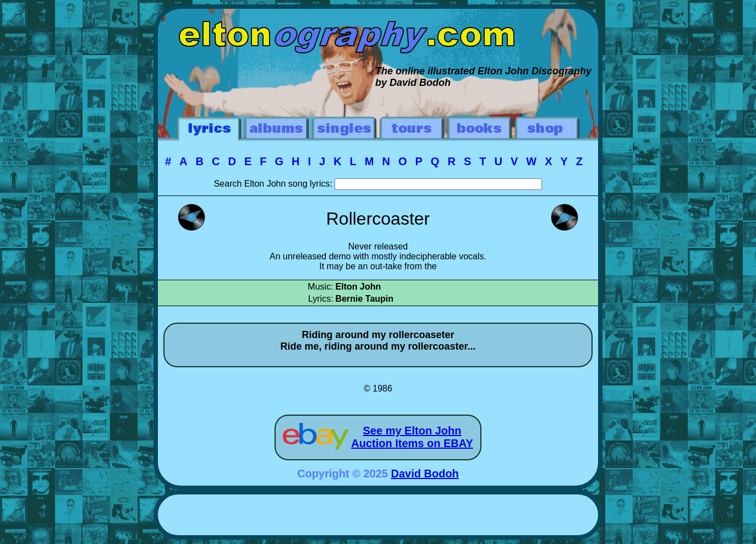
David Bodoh (425, 474)
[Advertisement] (378, 516)
